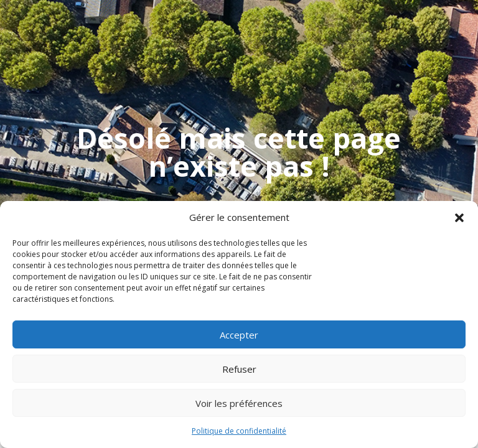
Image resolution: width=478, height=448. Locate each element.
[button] (459, 218)
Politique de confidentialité (239, 431)
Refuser (239, 369)
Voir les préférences (239, 403)
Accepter (239, 335)
